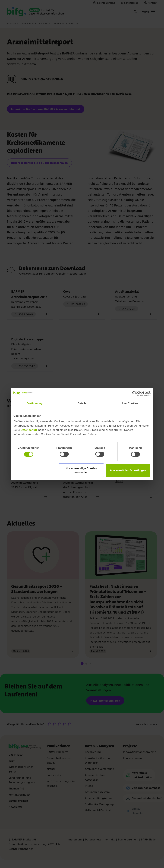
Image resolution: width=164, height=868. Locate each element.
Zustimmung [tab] (35, 403)
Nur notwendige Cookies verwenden (81, 470)
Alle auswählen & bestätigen (128, 470)
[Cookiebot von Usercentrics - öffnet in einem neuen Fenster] (137, 393)
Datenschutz (29, 430)
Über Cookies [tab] (129, 403)
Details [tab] (82, 403)
